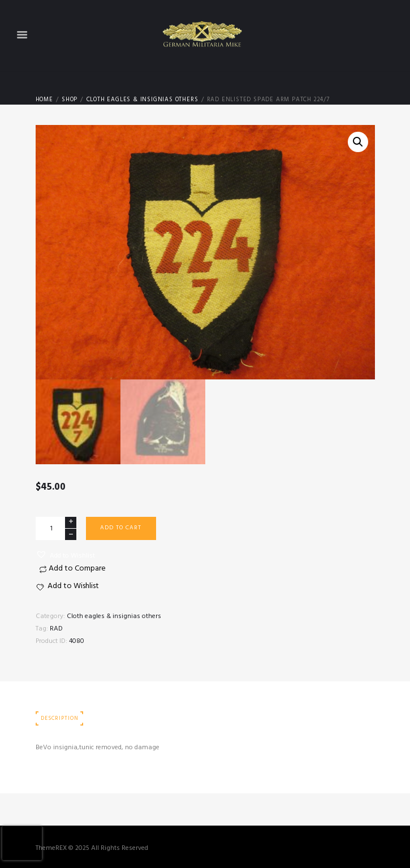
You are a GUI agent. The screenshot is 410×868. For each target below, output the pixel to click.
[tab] (60, 719)
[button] (65, 555)
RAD (56, 629)
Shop (70, 100)
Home (44, 100)
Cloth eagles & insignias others (143, 100)
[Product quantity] (56, 528)
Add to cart (121, 528)
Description (59, 718)
